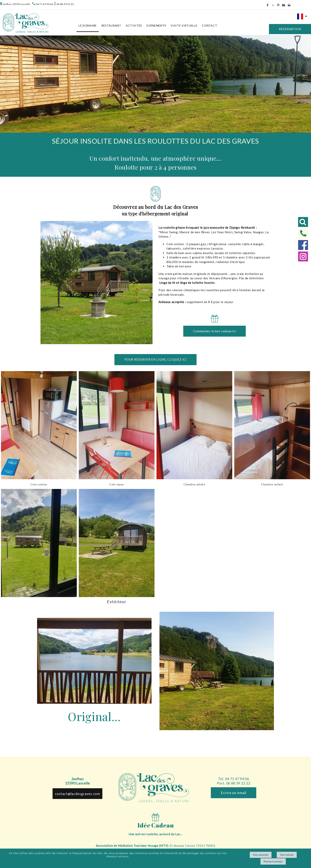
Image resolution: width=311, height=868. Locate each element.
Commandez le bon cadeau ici (215, 331)
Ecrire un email (234, 793)
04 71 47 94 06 (44, 4)
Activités (134, 25)
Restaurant (111, 25)
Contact (209, 25)
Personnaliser (273, 861)
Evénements (156, 25)
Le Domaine (88, 25)
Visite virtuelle (184, 25)
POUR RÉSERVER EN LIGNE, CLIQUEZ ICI (156, 359)
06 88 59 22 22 (65, 4)
